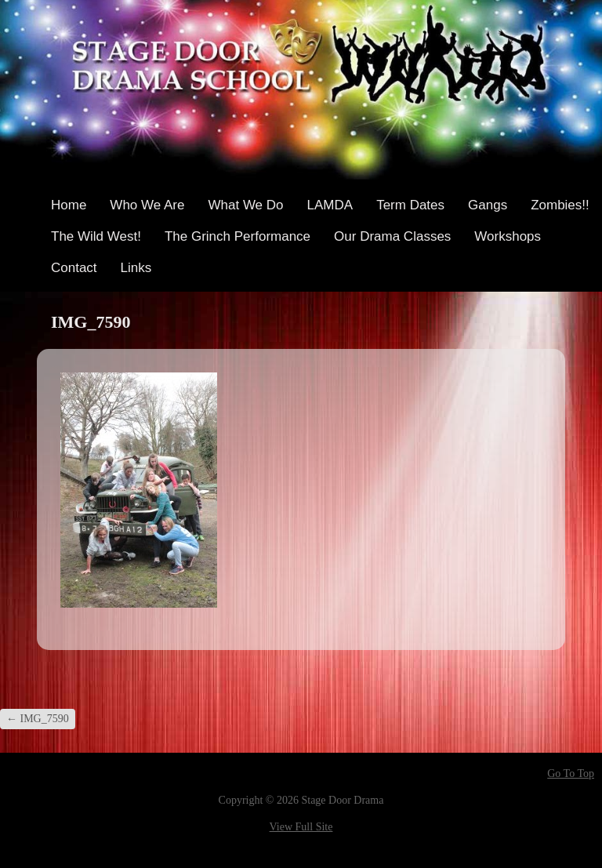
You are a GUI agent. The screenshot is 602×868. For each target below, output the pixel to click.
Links (136, 268)
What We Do (245, 205)
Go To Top (571, 774)
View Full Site (301, 827)
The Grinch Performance (238, 236)
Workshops (508, 236)
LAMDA (330, 205)
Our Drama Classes (392, 236)
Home (69, 205)
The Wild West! (96, 236)
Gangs (488, 205)
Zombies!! (560, 205)
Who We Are (147, 205)
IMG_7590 (38, 719)
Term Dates (410, 205)
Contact (74, 268)
